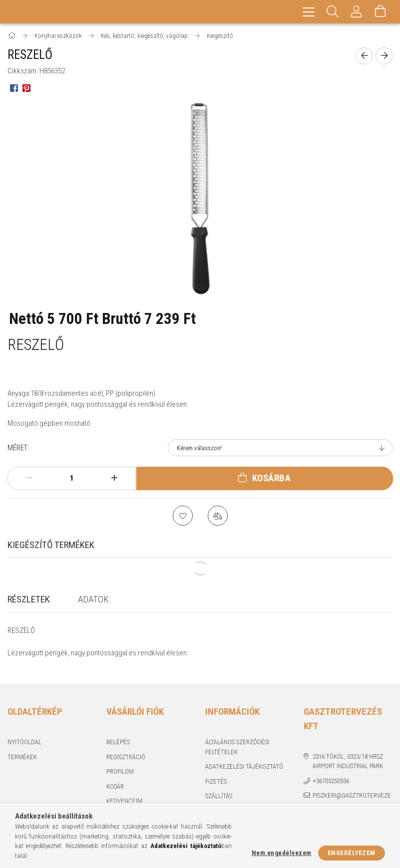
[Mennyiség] (72, 478)
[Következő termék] (384, 56)
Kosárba (272, 478)
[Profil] (357, 12)
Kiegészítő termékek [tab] (51, 545)
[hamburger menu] (309, 12)
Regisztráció (126, 751)
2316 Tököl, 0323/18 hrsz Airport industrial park (348, 756)
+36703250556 (331, 775)
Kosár (115, 781)
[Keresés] (333, 12)
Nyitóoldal (24, 737)
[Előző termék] (364, 56)
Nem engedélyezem (282, 853)
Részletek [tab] (29, 599)
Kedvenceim (124, 796)
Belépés (118, 737)
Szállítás (219, 791)
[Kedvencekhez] (183, 516)
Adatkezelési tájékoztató (244, 761)
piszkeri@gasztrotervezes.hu (352, 795)
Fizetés (216, 776)
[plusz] (114, 478)
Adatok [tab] (93, 599)
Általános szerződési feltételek (237, 742)
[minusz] (29, 478)
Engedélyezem (352, 853)
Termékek (22, 751)
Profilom (120, 766)
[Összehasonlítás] (218, 516)
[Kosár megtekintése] (381, 12)
